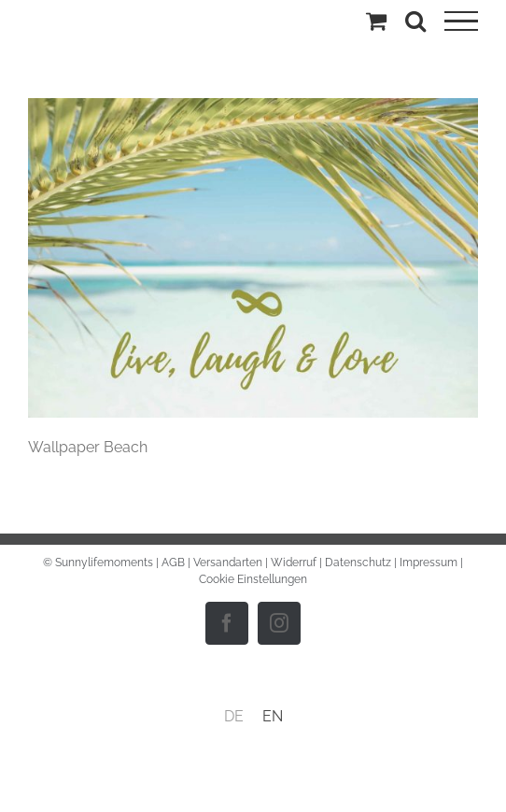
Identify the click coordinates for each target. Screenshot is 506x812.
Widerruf (294, 563)
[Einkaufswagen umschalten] (376, 21)
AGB (173, 563)
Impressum (429, 563)
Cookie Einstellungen (253, 579)
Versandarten (228, 563)
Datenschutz (358, 563)
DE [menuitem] (234, 716)
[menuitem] (234, 717)
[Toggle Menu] (461, 21)
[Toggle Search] (415, 21)
